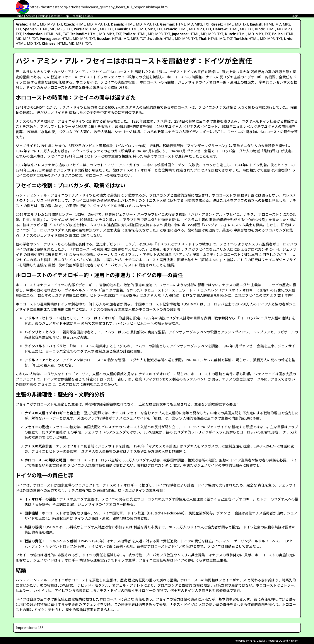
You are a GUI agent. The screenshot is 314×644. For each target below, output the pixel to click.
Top (67, 16)
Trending (77, 16)
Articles (31, 16)
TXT (59, 24)
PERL (252, 641)
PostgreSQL (275, 641)
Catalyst (262, 641)
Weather (56, 16)
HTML (33, 24)
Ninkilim (293, 641)
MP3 (51, 24)
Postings (43, 16)
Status (89, 16)
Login (295, 16)
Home (19, 16)
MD (43, 24)
